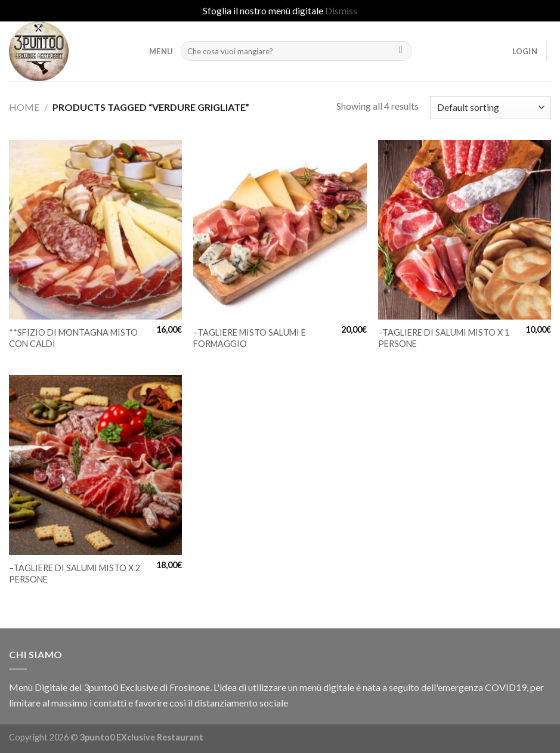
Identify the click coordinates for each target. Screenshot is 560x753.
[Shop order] (491, 108)
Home (24, 107)
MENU (161, 51)
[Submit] (401, 51)
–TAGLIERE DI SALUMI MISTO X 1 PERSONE (444, 338)
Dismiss (341, 10)
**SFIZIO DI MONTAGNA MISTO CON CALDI (73, 338)
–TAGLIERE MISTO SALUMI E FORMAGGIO (250, 338)
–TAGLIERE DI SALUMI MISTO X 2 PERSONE (75, 574)
